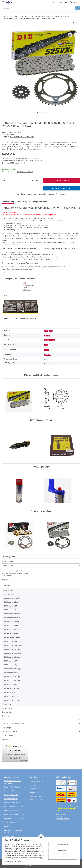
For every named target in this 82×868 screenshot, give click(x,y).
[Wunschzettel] (66, 2)
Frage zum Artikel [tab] (41, 202)
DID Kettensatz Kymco (12, 665)
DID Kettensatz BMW (12, 606)
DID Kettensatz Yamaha (13, 700)
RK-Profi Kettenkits (11, 799)
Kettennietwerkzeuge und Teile (13, 724)
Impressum (34, 792)
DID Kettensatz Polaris (12, 681)
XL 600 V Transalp (50, 340)
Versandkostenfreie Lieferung (23, 158)
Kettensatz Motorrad (12, 791)
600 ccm (47, 335)
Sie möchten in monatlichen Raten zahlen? (41, 194)
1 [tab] (38, 112)
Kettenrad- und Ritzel (12, 803)
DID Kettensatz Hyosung (13, 649)
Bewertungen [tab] (24, 202)
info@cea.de (25, 573)
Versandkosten (61, 814)
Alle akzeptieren (63, 845)
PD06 (46, 345)
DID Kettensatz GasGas (12, 629)
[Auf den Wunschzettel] (76, 35)
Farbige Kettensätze (11, 795)
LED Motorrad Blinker (9, 732)
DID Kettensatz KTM (11, 661)
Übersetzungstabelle (12, 811)
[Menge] (17, 180)
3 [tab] (42, 112)
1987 (51, 331)
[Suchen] (39, 8)
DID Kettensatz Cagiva (12, 614)
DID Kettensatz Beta (11, 602)
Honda (47, 350)
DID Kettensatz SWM (12, 692)
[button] (61, 2)
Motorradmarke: (8, 561)
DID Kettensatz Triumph (13, 696)
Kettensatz (48, 355)
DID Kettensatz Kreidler (13, 657)
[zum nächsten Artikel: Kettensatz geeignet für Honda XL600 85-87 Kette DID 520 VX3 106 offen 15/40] (78, 23)
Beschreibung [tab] (8, 202)
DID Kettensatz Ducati (12, 626)
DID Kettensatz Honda (12, 637)
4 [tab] (44, 112)
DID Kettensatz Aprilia (12, 598)
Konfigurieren (63, 851)
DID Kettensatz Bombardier (14, 610)
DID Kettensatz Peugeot (13, 677)
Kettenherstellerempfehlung (14, 814)
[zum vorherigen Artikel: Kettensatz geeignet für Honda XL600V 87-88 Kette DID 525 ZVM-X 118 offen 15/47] (74, 23)
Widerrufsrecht (35, 796)
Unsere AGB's (35, 785)
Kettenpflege (6, 728)
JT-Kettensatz (8, 704)
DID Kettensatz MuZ (11, 673)
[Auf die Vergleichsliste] (70, 35)
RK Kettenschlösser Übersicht (15, 807)
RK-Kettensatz (8, 590)
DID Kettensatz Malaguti (13, 669)
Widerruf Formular (37, 800)
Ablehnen (63, 857)
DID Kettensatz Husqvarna (14, 645)
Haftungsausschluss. (37, 781)
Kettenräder (6, 720)
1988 (46, 331)
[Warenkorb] (74, 2)
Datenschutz (34, 789)
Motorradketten (7, 708)
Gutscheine (6, 739)
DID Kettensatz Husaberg (13, 641)
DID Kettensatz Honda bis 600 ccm (22, 137)
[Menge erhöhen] (37, 180)
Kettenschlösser (7, 712)
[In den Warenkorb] (3, 29)
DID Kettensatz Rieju (12, 684)
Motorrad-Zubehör (8, 736)
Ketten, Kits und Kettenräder (15, 787)
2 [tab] (40, 112)
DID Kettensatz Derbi (12, 622)
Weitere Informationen (57, 194)
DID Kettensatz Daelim (12, 618)
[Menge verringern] (4, 180)
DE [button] (54, 2)
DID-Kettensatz (9, 594)
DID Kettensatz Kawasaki (13, 653)
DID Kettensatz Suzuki (12, 688)
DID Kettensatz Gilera (12, 633)
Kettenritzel (6, 716)
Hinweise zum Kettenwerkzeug (15, 818)
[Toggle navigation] (3, 1)
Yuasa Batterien (10, 822)
